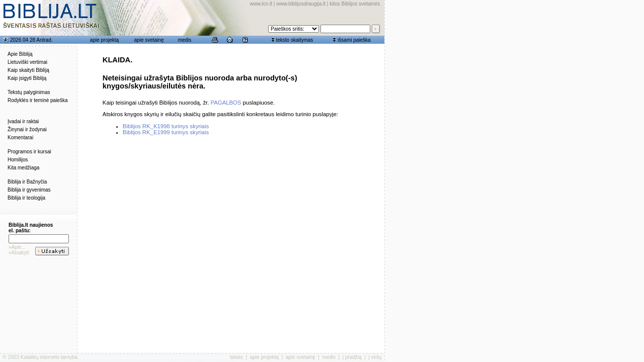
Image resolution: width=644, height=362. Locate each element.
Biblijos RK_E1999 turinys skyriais (166, 132)
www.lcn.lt (261, 4)
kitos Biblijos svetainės (355, 4)
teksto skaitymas (294, 40)
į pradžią (352, 357)
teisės (236, 357)
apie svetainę (149, 40)
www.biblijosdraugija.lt (301, 4)
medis (185, 40)
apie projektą (104, 40)
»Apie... (17, 247)
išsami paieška (354, 40)
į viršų (375, 357)
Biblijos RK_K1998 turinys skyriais (166, 126)
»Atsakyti (19, 253)
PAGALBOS (226, 103)
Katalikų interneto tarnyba (49, 357)
